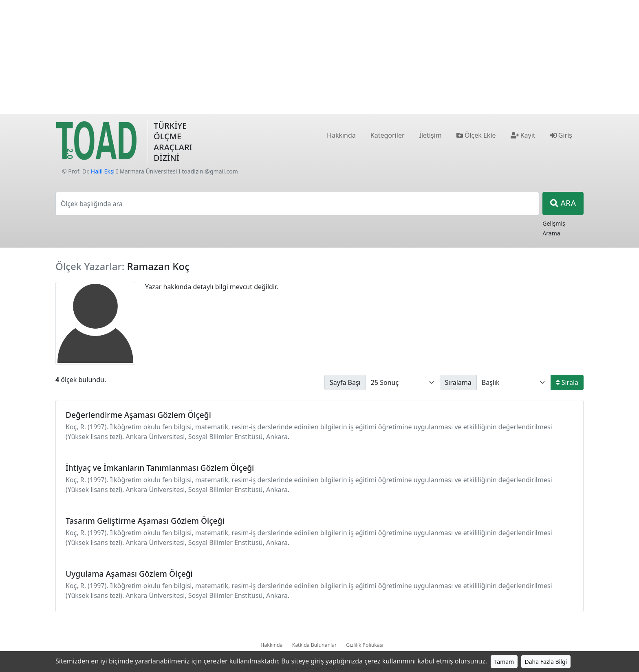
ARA (563, 203)
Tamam (504, 662)
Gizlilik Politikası (365, 645)
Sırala (567, 382)
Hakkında (271, 645)
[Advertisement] (319, 57)
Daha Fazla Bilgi (546, 662)
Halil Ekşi (103, 171)
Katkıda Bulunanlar (315, 645)
